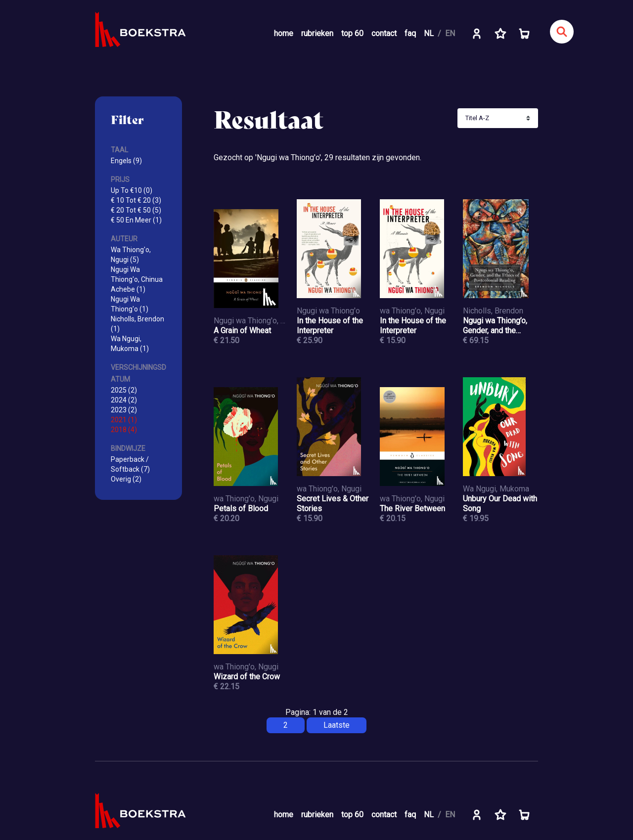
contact (384, 33)
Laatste (337, 725)
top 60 (352, 33)
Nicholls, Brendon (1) (137, 324)
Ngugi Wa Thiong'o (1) (130, 304)
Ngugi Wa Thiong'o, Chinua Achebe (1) (137, 279)
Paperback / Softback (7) (130, 464)
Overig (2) (126, 479)
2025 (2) (124, 390)
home (284, 33)
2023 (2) (124, 410)
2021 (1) (124, 420)
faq (410, 33)
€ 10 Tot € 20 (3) (136, 200)
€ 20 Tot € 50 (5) (136, 210)
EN (450, 33)
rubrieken (317, 33)
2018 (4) (124, 430)
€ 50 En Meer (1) (136, 220)
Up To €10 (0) (132, 190)
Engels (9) (126, 161)
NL (429, 33)
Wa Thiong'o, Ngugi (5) (131, 255)
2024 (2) (124, 400)
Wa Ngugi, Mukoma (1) (130, 344)
